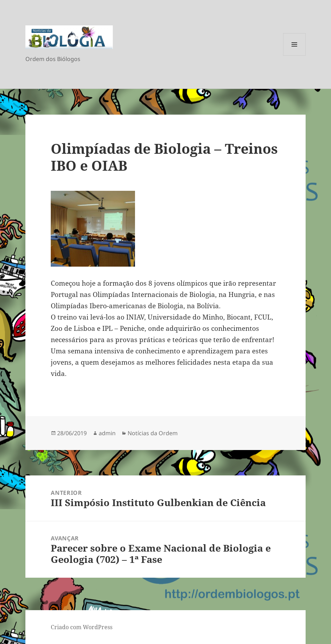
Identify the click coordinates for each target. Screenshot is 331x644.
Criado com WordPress (82, 627)
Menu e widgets (295, 56)
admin (107, 433)
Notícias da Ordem (153, 433)
